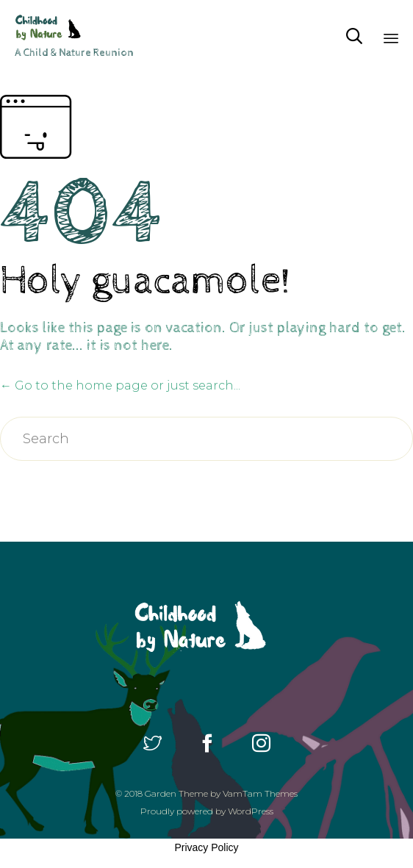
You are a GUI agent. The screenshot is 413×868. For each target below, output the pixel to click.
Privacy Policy (206, 847)
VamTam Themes (260, 793)
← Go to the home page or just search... (120, 385)
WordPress (251, 811)
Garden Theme (176, 793)
